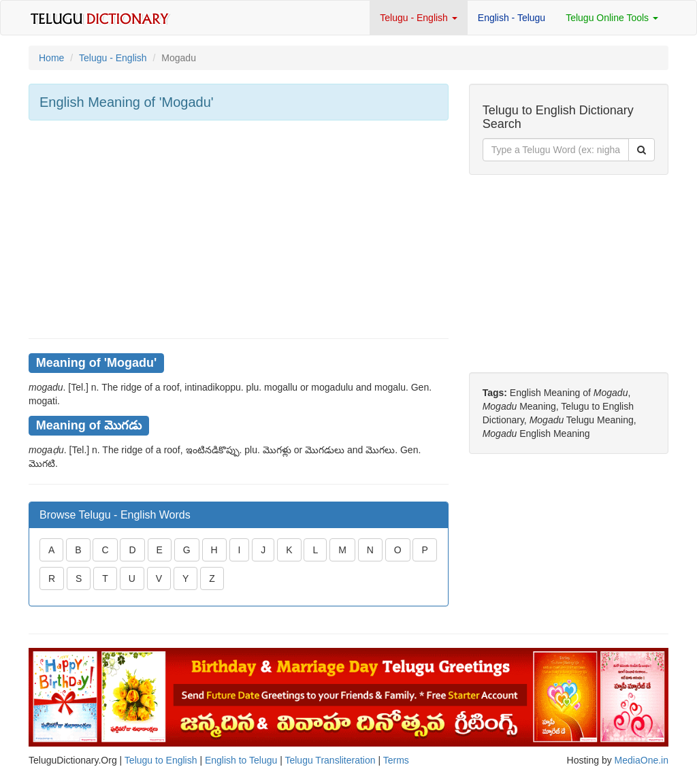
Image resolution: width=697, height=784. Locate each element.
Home (51, 58)
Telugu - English (419, 18)
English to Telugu (241, 760)
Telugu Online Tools (612, 18)
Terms (396, 760)
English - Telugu (512, 18)
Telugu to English (161, 760)
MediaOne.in (642, 760)
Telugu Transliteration (330, 760)
